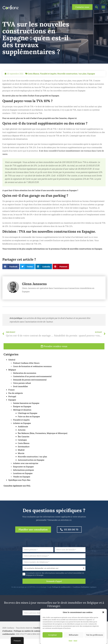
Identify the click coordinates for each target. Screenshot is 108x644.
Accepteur (53, 635)
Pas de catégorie (16, 398)
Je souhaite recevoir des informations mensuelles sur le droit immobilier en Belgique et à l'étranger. (61, 574)
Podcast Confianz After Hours (26, 368)
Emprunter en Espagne (23, 472)
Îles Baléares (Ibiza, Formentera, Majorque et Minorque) (43, 438)
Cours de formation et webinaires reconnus (32, 371)
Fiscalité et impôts (48, 74)
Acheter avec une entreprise (26, 468)
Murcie (21, 458)
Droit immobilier (21, 391)
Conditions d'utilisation (87, 587)
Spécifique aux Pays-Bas (19, 485)
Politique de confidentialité (67, 587)
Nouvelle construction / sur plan (72, 74)
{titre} (70, 641)
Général (12, 365)
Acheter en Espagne (22, 428)
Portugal (12, 401)
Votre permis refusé (22, 388)
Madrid (21, 455)
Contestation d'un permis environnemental (32, 381)
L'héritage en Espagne (28, 418)
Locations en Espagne (23, 478)
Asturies (22, 435)
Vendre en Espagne (22, 482)
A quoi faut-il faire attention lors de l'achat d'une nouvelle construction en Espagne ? (40, 190)
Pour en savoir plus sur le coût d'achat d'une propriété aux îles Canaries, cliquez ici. (40, 118)
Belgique (12, 375)
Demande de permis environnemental (30, 385)
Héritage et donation (22, 415)
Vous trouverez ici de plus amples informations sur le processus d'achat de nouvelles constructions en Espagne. (52, 249)
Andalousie (23, 431)
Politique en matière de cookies (27, 631)
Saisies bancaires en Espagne (26, 408)
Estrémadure (24, 452)
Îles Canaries (24, 441)
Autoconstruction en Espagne (31, 465)
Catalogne (22, 445)
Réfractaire (74, 635)
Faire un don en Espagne (29, 421)
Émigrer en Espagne (22, 411)
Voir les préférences (95, 635)
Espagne (91, 74)
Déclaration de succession (25, 378)
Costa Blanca (33, 74)
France (11, 395)
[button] (103, 612)
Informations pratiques (23, 475)
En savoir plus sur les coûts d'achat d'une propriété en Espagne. (31, 96)
